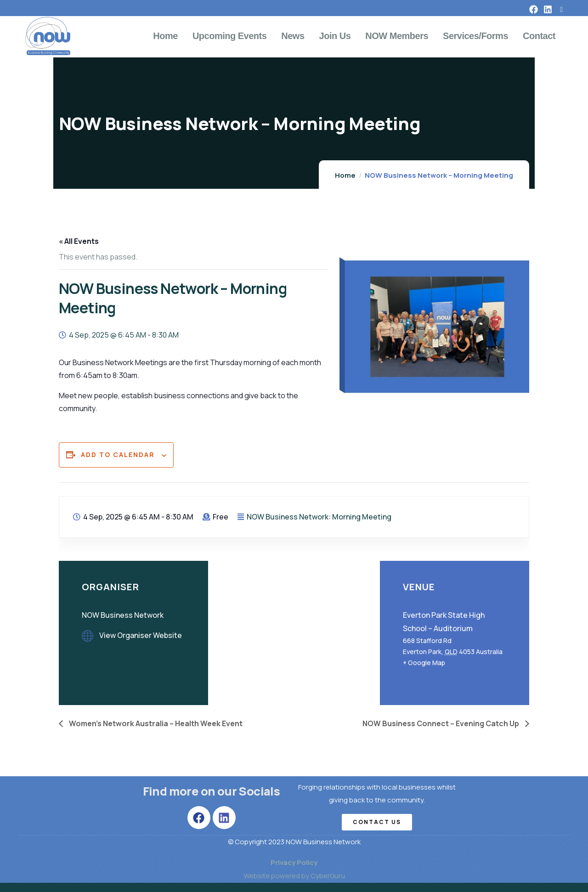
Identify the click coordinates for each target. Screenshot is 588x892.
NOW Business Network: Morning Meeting (319, 517)
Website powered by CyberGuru (294, 876)
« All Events (79, 241)
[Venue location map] (294, 632)
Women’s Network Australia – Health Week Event (155, 723)
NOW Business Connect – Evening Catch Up (441, 723)
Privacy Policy (294, 862)
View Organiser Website (141, 635)
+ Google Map (424, 663)
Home (345, 175)
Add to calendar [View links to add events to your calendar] (118, 454)
